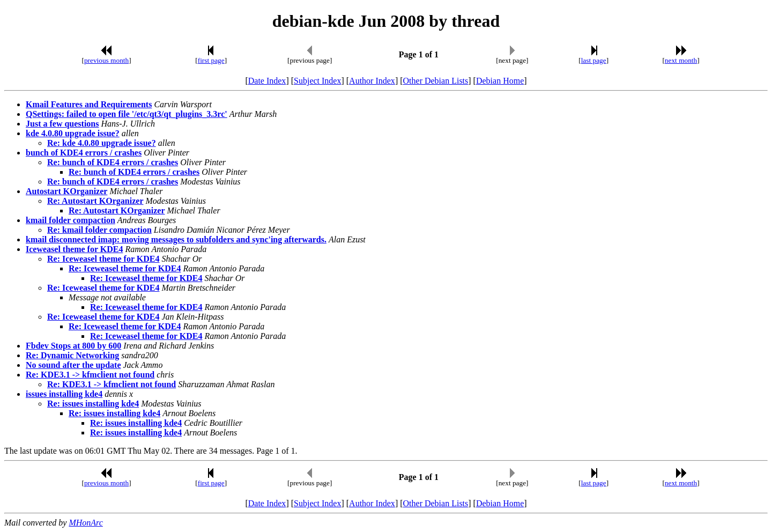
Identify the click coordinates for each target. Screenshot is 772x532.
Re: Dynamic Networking (72, 355)
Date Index (267, 81)
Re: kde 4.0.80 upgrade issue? (102, 143)
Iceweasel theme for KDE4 (74, 249)
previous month (106, 60)
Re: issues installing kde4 (93, 404)
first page (211, 60)
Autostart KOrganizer (66, 191)
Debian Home (500, 81)
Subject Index (317, 81)
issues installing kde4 (64, 394)
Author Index (372, 81)
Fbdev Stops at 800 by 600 (73, 346)
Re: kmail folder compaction (99, 230)
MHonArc (86, 523)
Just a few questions (62, 124)
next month (681, 60)
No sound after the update (73, 365)
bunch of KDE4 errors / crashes (84, 153)
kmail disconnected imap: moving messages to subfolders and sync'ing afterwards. (176, 239)
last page (594, 60)
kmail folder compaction (70, 220)
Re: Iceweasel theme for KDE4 (103, 259)
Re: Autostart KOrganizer (95, 201)
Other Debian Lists (436, 81)
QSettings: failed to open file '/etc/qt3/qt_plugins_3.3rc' (127, 114)
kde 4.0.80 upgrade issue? (73, 133)
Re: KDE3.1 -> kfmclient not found (90, 375)
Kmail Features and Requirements (89, 104)
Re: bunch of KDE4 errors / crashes (113, 162)
